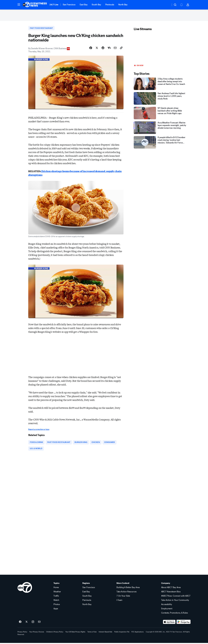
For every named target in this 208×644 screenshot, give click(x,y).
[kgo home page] (25, 588)
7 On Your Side (123, 597)
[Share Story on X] (97, 49)
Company (166, 584)
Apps (56, 610)
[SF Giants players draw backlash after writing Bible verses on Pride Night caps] (160, 114)
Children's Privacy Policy (55, 633)
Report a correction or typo (39, 430)
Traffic (56, 597)
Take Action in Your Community (175, 601)
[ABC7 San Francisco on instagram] (33, 623)
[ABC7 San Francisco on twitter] (27, 623)
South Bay (96, 5)
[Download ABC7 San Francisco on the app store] (169, 623)
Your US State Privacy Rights (75, 633)
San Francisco (69, 5)
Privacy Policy (22, 633)
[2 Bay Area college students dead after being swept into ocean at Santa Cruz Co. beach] (160, 84)
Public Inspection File (122, 633)
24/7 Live (54, 5)
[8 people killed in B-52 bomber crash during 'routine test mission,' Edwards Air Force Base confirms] (160, 143)
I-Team (119, 601)
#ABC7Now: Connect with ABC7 (176, 597)
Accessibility (167, 605)
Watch (56, 601)
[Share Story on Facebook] (91, 49)
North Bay (123, 5)
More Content (123, 584)
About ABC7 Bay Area (171, 588)
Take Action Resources (126, 593)
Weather (57, 593)
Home (56, 588)
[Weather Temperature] (167, 5)
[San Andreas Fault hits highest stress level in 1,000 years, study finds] (160, 99)
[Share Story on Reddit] (103, 49)
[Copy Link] (121, 49)
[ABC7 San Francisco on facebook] (20, 623)
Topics (56, 584)
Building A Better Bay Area (128, 588)
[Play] (160, 48)
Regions (86, 584)
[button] (19, 5)
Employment (167, 610)
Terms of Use (92, 633)
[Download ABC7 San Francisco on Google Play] (184, 623)
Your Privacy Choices (37, 633)
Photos (57, 605)
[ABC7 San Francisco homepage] (35, 5)
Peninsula (110, 5)
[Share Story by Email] (115, 49)
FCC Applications (138, 633)
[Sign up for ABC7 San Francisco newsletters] (39, 623)
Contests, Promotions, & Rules (175, 614)
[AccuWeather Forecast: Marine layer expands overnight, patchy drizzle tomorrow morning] (160, 128)
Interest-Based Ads (105, 633)
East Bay (84, 5)
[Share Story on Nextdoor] (109, 49)
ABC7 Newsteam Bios (171, 593)
